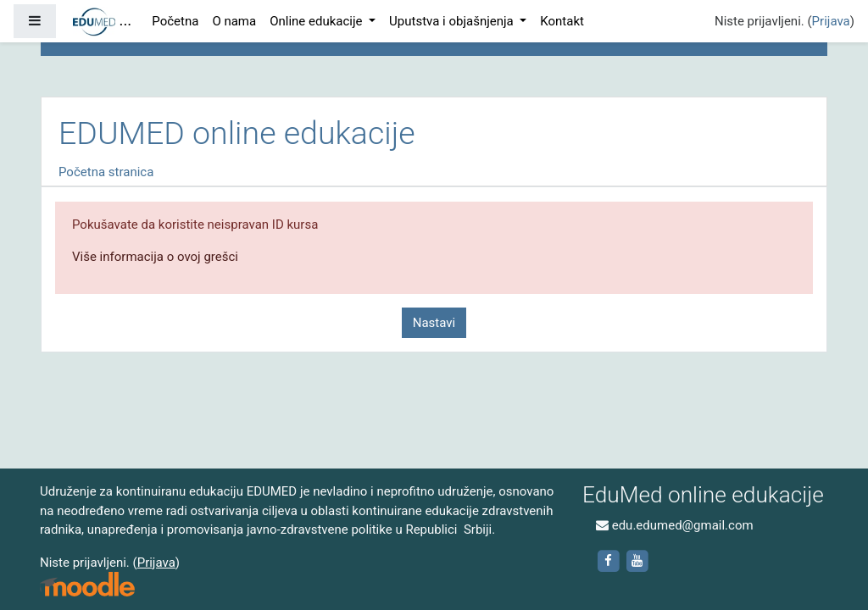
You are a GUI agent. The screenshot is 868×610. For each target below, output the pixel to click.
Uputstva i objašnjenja (453, 21)
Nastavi (434, 323)
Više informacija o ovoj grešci (155, 257)
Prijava (831, 21)
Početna (175, 21)
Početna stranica (106, 172)
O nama (234, 21)
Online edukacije (317, 21)
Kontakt (562, 21)
